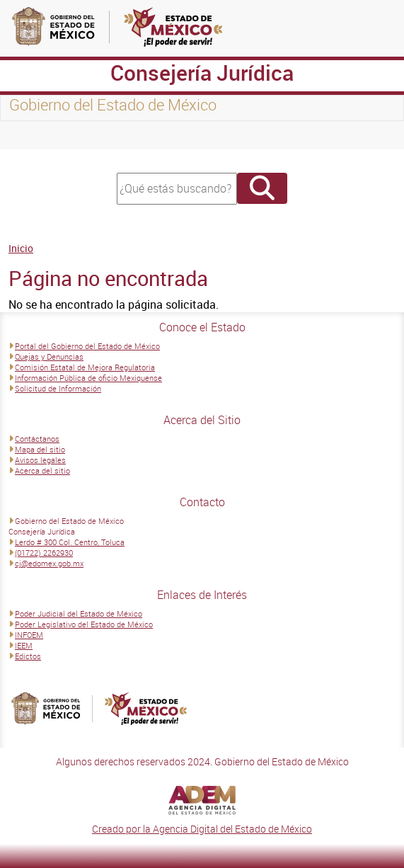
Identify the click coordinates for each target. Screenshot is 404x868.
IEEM (24, 645)
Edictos (28, 656)
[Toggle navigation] (28, 135)
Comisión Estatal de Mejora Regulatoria (85, 367)
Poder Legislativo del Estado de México (84, 624)
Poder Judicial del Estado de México (79, 613)
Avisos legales (40, 460)
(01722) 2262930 (44, 553)
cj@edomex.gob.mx (49, 563)
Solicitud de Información (58, 388)
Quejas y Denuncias (49, 356)
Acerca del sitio (42, 470)
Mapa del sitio (40, 449)
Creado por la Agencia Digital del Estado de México (202, 829)
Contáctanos (37, 439)
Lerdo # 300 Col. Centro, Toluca (70, 542)
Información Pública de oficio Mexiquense (88, 378)
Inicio (21, 248)
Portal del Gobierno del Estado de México (87, 346)
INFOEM (29, 635)
